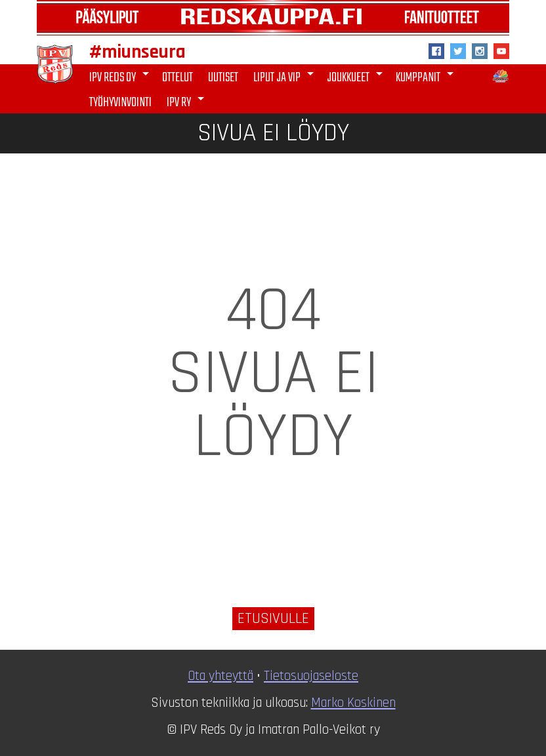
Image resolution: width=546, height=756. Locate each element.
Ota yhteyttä (220, 676)
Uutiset (223, 78)
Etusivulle (273, 619)
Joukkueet (357, 77)
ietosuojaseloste (314, 676)
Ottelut (178, 78)
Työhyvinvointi (120, 103)
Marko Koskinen (353, 703)
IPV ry (188, 102)
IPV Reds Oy (121, 77)
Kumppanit (427, 77)
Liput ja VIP (286, 77)
